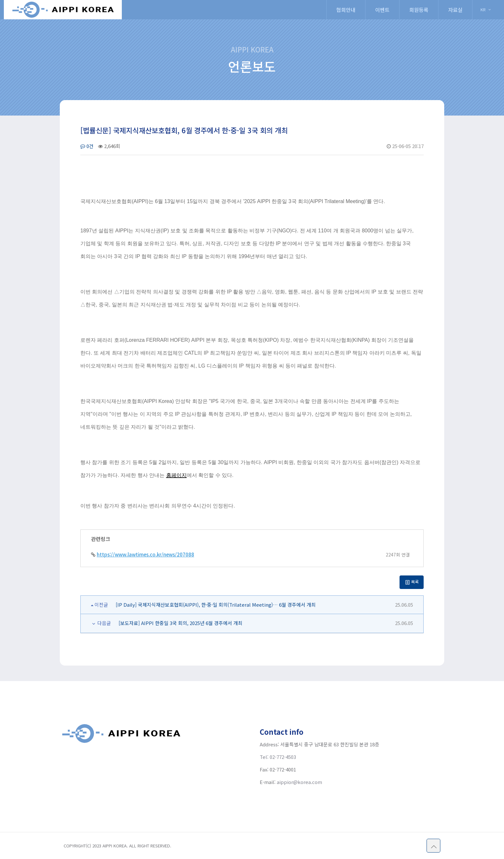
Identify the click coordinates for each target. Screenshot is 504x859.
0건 (87, 146)
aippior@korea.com (299, 782)
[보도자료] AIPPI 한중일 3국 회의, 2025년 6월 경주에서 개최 (180, 623)
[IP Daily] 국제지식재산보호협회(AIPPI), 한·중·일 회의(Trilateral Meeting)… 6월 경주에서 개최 (216, 605)
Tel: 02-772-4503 (278, 757)
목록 (412, 582)
